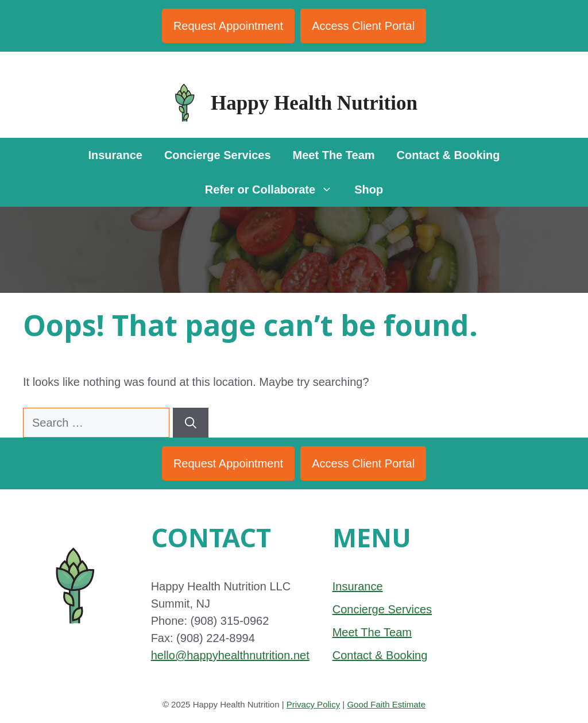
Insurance (115, 155)
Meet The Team (334, 155)
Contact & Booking (448, 155)
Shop (369, 190)
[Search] (191, 423)
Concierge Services (218, 155)
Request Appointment (228, 26)
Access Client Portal (363, 26)
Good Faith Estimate (386, 704)
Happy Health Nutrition (314, 103)
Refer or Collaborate (274, 190)
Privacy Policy (313, 704)
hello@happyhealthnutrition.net (230, 655)
